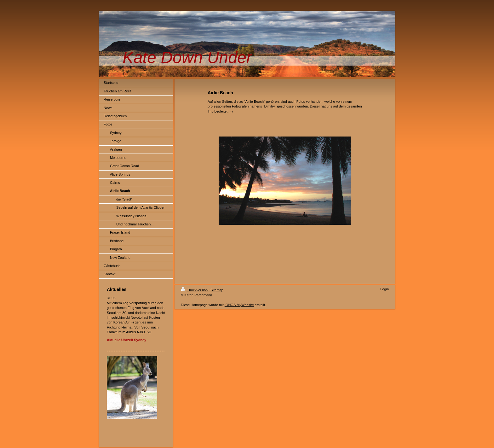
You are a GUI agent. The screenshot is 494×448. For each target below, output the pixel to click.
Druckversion (195, 290)
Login (385, 289)
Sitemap (217, 290)
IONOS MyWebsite (239, 305)
